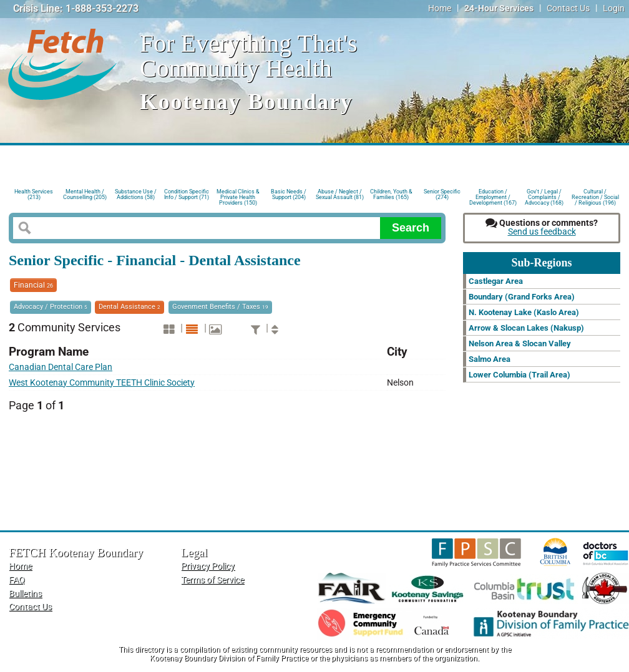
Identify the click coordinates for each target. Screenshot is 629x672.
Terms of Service (212, 580)
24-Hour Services (499, 8)
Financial (33, 285)
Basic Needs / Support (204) (289, 194)
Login (614, 8)
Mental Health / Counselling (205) (85, 194)
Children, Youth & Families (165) (391, 194)
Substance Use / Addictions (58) (136, 194)
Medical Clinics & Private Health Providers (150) (238, 196)
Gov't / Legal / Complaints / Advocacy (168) (544, 196)
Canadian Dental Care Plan (61, 367)
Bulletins (25, 594)
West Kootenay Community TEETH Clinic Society (102, 383)
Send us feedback (542, 232)
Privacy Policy (208, 566)
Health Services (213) (34, 194)
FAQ (17, 580)
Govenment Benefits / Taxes (220, 307)
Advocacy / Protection (51, 307)
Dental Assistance (129, 307)
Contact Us (568, 8)
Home (440, 8)
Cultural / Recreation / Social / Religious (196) (595, 196)
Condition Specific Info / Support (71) (187, 194)
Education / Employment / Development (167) (493, 196)
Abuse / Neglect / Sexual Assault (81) (340, 194)
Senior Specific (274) (442, 194)
